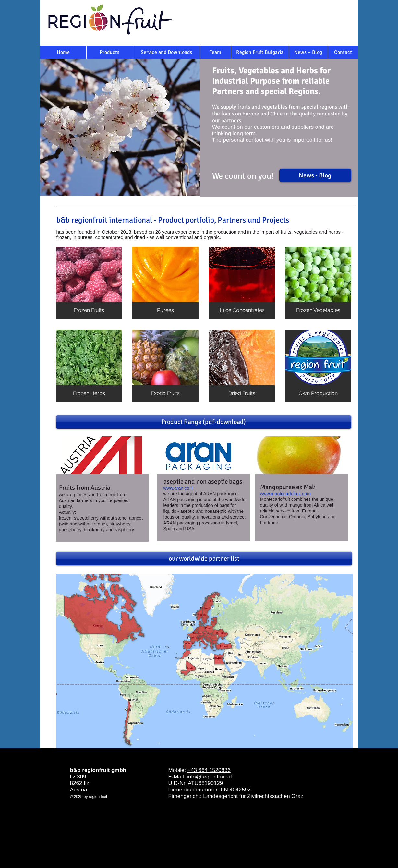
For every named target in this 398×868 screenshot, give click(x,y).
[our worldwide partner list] (204, 559)
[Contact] (343, 52)
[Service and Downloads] (166, 52)
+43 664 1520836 (209, 770)
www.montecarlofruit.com (285, 494)
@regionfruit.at (214, 777)
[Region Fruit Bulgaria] (260, 52)
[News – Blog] (308, 52)
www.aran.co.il (178, 488)
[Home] (63, 52)
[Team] (216, 52)
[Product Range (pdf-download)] (204, 422)
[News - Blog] (315, 175)
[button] (89, 283)
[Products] (110, 52)
